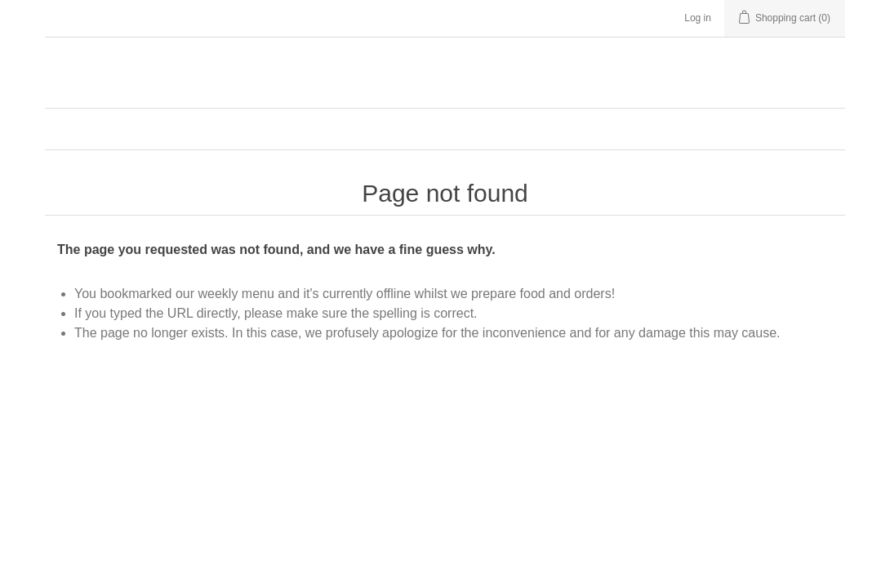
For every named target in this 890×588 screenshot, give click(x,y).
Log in (698, 18)
